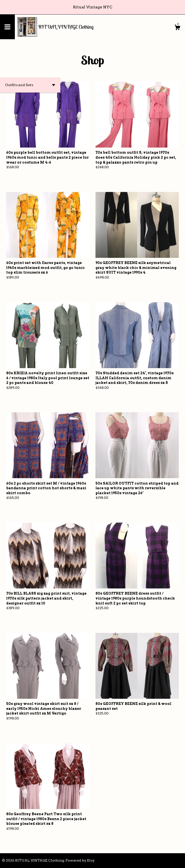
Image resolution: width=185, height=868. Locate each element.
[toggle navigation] (7, 27)
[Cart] (177, 28)
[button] (30, 85)
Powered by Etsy (80, 860)
